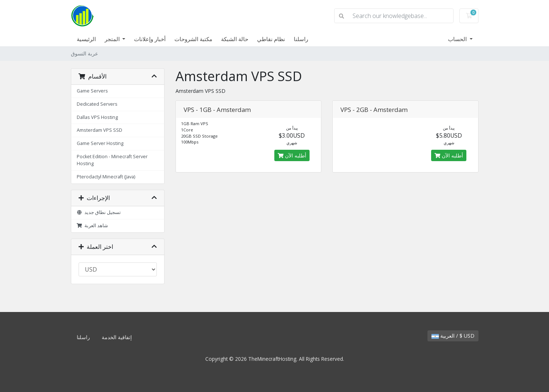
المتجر (113, 39)
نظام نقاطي (271, 39)
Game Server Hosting (100, 143)
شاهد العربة (93, 226)
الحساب (458, 39)
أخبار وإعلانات (150, 39)
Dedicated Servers (97, 104)
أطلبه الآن (292, 155)
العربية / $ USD (453, 336)
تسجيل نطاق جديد (99, 212)
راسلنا (301, 39)
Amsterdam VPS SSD (100, 130)
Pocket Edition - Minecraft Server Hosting (112, 160)
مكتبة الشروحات (193, 39)
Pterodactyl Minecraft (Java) (106, 177)
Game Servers (92, 91)
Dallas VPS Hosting (97, 117)
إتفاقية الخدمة (117, 337)
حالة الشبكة (235, 39)
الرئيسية (86, 39)
